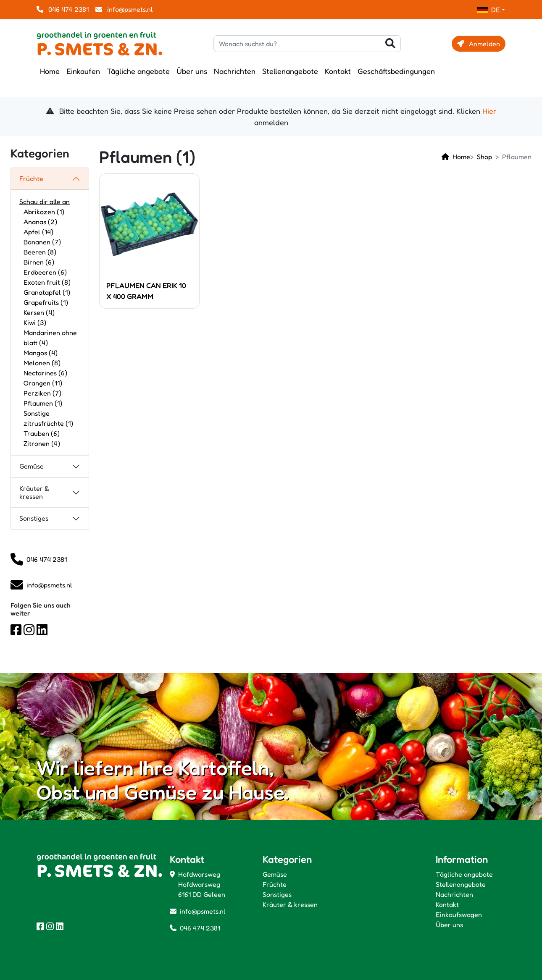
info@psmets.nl (124, 9)
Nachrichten (235, 71)
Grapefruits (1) (46, 302)
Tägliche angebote (138, 71)
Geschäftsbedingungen (396, 71)
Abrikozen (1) (44, 212)
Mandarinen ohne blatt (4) (50, 338)
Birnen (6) (39, 262)
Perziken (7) (42, 393)
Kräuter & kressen (34, 492)
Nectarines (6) (45, 373)
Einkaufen (83, 71)
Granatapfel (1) (47, 292)
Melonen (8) (42, 363)
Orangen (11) (43, 383)
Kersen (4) (39, 312)
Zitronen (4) (42, 443)
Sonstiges (34, 518)
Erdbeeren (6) (45, 272)
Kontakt (338, 71)
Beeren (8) (40, 252)
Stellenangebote (290, 71)
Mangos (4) (41, 353)
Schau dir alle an (45, 202)
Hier (489, 111)
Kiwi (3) (35, 322)
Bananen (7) (42, 242)
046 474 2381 (63, 9)
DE (489, 10)
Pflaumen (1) (43, 403)
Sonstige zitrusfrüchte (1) (48, 418)
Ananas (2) (40, 222)
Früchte (31, 178)
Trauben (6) (42, 433)
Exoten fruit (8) (47, 282)
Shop (484, 157)
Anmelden (479, 44)
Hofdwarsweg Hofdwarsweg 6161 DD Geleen (202, 884)
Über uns (192, 71)
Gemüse (32, 466)
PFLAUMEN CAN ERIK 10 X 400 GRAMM (146, 291)
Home (50, 71)
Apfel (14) (38, 232)
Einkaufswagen (459, 914)
